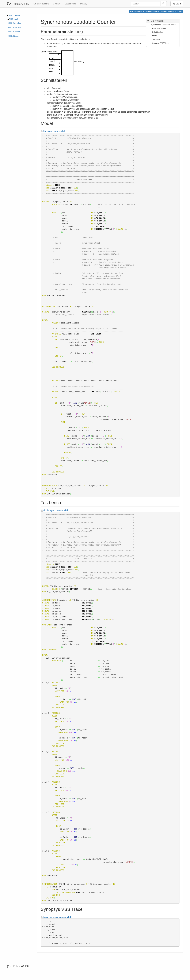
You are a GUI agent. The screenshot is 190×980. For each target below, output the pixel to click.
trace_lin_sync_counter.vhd (57, 917)
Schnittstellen (158, 32)
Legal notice (70, 4)
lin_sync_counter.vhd (54, 131)
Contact (57, 4)
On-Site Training (41, 4)
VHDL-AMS (14, 19)
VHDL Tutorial (15, 16)
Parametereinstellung (161, 28)
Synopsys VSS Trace (161, 43)
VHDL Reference (15, 27)
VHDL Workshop (15, 23)
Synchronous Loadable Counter (163, 25)
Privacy (84, 4)
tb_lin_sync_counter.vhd (56, 510)
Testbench (156, 40)
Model (155, 36)
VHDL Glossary (14, 32)
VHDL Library (13, 36)
